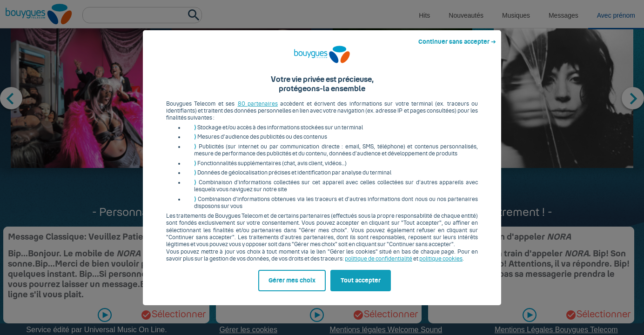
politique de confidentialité (379, 262)
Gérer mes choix (292, 284)
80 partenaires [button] (258, 107)
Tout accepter (361, 284)
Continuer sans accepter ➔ (457, 45)
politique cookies (441, 262)
